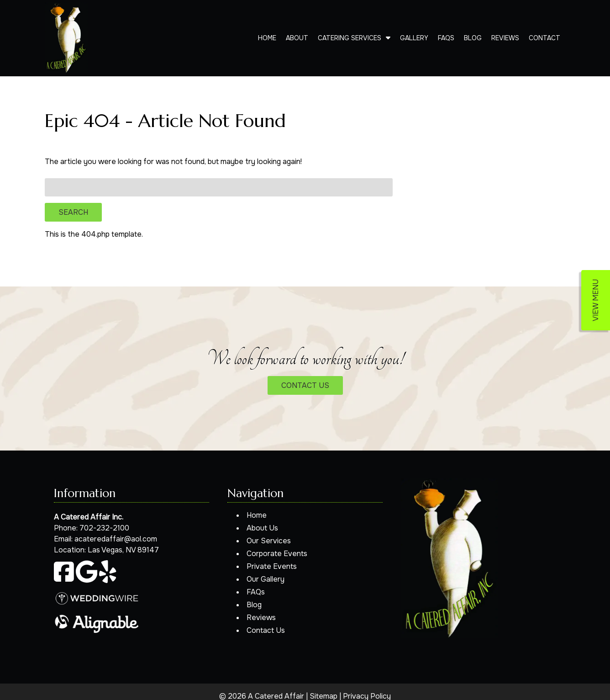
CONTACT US (305, 385)
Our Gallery (266, 579)
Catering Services (350, 38)
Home (267, 38)
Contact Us (266, 630)
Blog (473, 38)
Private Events (272, 566)
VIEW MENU (596, 300)
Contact (544, 38)
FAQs (446, 38)
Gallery (414, 38)
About (297, 38)
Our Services (269, 541)
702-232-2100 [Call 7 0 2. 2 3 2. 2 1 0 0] (104, 528)
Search (73, 212)
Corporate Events (277, 554)
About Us (262, 528)
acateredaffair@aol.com (116, 539)
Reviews (505, 38)
